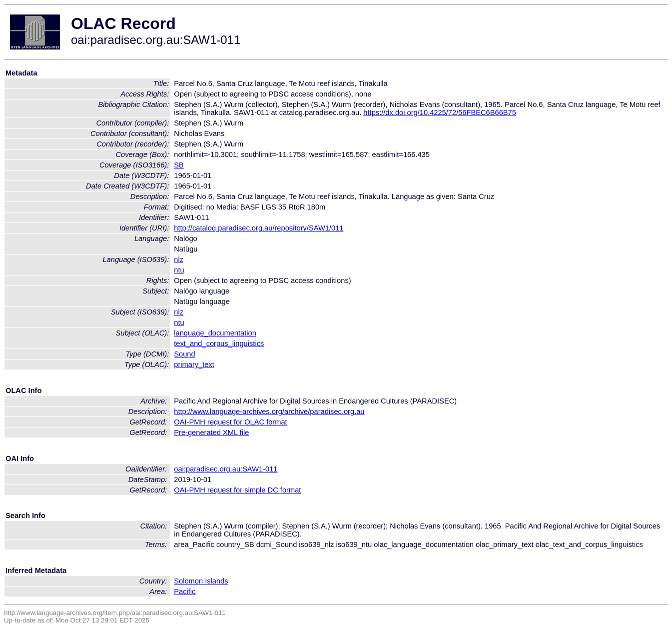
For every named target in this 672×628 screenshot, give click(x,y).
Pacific (185, 591)
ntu (179, 270)
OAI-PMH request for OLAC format (230, 422)
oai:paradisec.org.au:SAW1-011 (226, 469)
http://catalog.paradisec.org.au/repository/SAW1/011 (259, 228)
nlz (179, 259)
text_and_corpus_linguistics (219, 343)
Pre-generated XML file (211, 432)
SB (179, 165)
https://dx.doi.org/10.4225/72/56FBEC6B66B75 (440, 112)
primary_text (194, 364)
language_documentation (215, 333)
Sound (184, 354)
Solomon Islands (201, 581)
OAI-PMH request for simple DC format (237, 490)
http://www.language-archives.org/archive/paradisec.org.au (269, 411)
